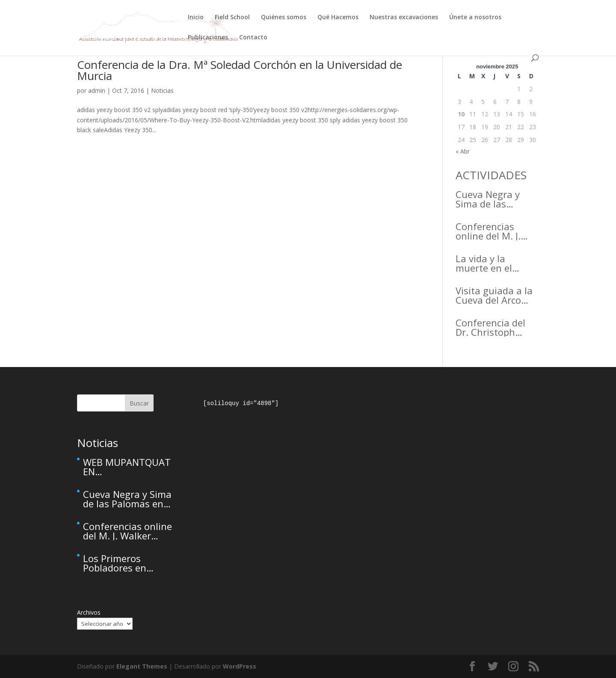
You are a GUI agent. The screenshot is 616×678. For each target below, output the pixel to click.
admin (97, 90)
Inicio (196, 18)
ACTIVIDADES (491, 175)
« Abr (463, 151)
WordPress (240, 666)
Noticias (162, 90)
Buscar (139, 403)
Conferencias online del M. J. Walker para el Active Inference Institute (491, 231)
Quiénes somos (284, 18)
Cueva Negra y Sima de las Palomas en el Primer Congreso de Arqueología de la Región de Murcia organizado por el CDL (497, 199)
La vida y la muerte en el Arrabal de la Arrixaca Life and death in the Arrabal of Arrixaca (493, 263)
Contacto (253, 38)
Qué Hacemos (338, 18)
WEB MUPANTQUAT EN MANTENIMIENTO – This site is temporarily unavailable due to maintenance (127, 467)
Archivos (89, 612)
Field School (232, 18)
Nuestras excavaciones (404, 18)
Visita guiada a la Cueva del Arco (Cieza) (494, 295)
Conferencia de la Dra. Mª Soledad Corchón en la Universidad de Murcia (240, 70)
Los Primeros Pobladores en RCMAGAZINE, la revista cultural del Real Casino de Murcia (125, 563)
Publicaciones (208, 38)
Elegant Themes (142, 666)
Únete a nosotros (475, 18)
